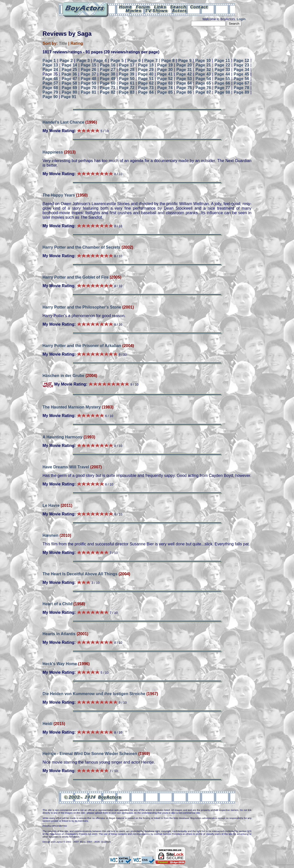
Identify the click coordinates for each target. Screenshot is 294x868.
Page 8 (168, 61)
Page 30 (165, 70)
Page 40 (146, 74)
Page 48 (88, 79)
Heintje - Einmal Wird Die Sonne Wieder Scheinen (90, 754)
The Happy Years (59, 195)
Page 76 (203, 88)
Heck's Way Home (60, 664)
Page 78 (242, 88)
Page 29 (146, 70)
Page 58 (69, 83)
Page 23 (242, 65)
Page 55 (222, 79)
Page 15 (88, 65)
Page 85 (165, 92)
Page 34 (242, 70)
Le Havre (51, 505)
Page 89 (242, 92)
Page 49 (108, 79)
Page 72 (127, 88)
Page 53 (184, 79)
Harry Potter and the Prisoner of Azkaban (82, 346)
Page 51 (146, 79)
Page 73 (146, 88)
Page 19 (165, 65)
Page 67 (242, 83)
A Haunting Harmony (63, 437)
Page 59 (88, 83)
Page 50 (127, 79)
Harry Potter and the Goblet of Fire (76, 277)
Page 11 (222, 61)
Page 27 (108, 70)
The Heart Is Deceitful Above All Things (80, 574)
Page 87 (203, 92)
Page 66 (222, 83)
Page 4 (100, 61)
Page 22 (222, 65)
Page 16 (108, 65)
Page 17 (127, 65)
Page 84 (146, 92)
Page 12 (241, 61)
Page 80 (69, 92)
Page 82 (108, 92)
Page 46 (50, 79)
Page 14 (69, 65)
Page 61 (127, 83)
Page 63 (165, 83)
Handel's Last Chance (63, 122)
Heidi (47, 724)
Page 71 (108, 88)
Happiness (53, 152)
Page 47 (69, 79)
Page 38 (107, 74)
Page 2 (66, 61)
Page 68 (50, 88)
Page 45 (241, 74)
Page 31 (184, 70)
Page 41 (165, 74)
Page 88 (222, 92)
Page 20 (184, 65)
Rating (77, 43)
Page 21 (203, 65)
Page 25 (69, 70)
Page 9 (185, 61)
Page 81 (88, 92)
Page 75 (184, 88)
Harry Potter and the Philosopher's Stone (82, 307)
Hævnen (50, 535)
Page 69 (69, 88)
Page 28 (127, 70)
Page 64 (184, 83)
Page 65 (203, 83)
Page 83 (127, 92)
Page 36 (69, 74)
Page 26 (88, 70)
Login (241, 19)
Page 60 (108, 83)
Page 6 (134, 61)
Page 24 (50, 70)
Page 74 (165, 88)
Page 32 (203, 70)
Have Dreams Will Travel (66, 467)
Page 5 (117, 61)
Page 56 (242, 79)
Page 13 (50, 65)
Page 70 (88, 88)
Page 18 (146, 65)
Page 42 (184, 74)
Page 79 (50, 92)
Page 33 (222, 70)
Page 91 (69, 97)
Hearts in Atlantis (59, 634)
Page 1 (49, 61)
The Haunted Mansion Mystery (72, 407)
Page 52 (165, 79)
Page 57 (50, 83)
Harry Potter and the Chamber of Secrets (81, 247)
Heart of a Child (57, 604)
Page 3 (83, 61)
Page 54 (203, 79)
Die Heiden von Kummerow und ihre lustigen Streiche (94, 694)
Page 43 (203, 74)
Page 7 (151, 61)
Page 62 (146, 83)
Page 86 (184, 92)
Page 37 (88, 74)
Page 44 (222, 74)
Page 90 (50, 97)
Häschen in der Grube (63, 376)
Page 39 (126, 74)
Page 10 (203, 61)
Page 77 (222, 88)
